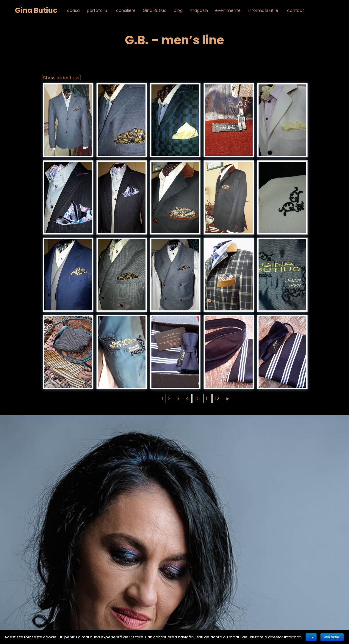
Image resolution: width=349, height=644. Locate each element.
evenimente (228, 10)
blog (178, 10)
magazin (199, 10)
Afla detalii (332, 637)
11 (207, 399)
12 (217, 399)
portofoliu (97, 10)
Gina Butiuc (36, 10)
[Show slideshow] (61, 78)
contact (296, 10)
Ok (311, 637)
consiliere (126, 10)
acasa (73, 10)
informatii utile (263, 10)
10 (197, 399)
